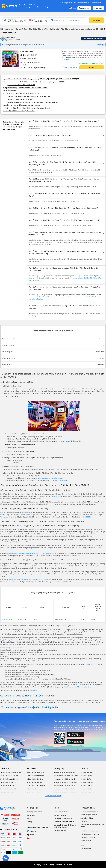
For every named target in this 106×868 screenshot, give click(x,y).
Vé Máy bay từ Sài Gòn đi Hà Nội (65, 779)
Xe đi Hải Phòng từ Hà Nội (9, 789)
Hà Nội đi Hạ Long (86, 776)
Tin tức (29, 818)
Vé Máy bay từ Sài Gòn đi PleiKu (64, 789)
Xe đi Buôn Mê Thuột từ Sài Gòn (11, 772)
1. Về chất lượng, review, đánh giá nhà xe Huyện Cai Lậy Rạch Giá (28, 96)
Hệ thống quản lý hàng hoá (90, 831)
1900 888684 (63, 480)
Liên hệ (30, 822)
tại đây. (35, 691)
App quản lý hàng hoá (88, 837)
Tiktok (32, 835)
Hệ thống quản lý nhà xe (89, 812)
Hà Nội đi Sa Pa (86, 779)
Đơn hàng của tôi (66, 3)
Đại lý (83, 845)
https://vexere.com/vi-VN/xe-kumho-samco (51, 478)
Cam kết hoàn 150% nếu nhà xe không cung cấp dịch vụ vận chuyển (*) (33, 6)
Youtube (33, 838)
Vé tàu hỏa (32, 768)
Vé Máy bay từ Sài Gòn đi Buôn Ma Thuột (65, 793)
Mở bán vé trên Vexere (81, 3)
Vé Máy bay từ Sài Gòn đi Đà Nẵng (65, 782)
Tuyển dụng (31, 815)
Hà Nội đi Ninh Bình (87, 772)
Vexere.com (54, 496)
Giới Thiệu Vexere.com (35, 812)
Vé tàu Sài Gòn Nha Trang (36, 772)
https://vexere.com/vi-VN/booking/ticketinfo (77, 687)
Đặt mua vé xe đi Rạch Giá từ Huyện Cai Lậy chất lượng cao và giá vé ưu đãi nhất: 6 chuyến (41, 79)
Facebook (33, 831)
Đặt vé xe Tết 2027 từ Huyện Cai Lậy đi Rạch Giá (19, 111)
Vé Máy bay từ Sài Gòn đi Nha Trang (66, 776)
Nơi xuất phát (11, 19)
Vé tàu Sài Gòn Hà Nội (34, 782)
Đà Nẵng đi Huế (86, 789)
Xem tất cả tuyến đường (53, 795)
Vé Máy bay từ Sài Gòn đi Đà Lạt (64, 786)
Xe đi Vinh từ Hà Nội (7, 792)
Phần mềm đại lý (86, 841)
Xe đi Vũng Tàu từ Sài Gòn (9, 776)
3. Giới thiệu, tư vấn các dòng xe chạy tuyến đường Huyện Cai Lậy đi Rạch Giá (32, 102)
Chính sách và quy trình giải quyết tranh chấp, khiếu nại (65, 826)
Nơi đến (34, 19)
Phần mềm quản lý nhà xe (89, 815)
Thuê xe (84, 768)
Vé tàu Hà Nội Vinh (33, 792)
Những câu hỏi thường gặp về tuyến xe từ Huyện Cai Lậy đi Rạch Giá (25, 88)
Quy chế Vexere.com (61, 815)
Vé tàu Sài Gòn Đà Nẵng (35, 779)
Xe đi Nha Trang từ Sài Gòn (9, 779)
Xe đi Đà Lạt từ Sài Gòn (8, 782)
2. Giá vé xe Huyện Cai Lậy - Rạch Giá (19, 99)
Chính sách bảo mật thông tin (63, 818)
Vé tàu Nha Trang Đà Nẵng (36, 786)
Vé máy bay (59, 768)
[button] (66, 121)
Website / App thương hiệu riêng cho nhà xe (92, 826)
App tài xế (84, 821)
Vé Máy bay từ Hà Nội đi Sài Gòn (65, 772)
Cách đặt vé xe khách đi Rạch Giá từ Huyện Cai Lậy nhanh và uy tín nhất (26, 108)
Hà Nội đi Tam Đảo (87, 782)
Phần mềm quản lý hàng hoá (90, 834)
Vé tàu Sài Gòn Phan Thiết (36, 776)
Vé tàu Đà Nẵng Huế (34, 789)
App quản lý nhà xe (87, 818)
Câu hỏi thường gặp (60, 830)
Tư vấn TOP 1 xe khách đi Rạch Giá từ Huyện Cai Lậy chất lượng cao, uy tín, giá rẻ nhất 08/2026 (34, 82)
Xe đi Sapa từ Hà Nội (7, 786)
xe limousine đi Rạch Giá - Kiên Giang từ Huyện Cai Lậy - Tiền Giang (27, 553)
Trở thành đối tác (98, 3)
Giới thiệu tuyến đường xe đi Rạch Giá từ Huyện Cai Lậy (21, 94)
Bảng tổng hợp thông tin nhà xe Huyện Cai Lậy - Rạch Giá (21, 105)
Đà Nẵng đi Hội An (87, 786)
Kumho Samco (65, 441)
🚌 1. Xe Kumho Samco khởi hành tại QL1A (21, 85)
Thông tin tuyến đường (10, 91)
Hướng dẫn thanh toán (61, 812)
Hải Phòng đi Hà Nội (87, 792)
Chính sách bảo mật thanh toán (64, 822)
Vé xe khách (6, 768)
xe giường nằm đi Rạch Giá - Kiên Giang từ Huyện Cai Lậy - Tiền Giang (28, 580)
